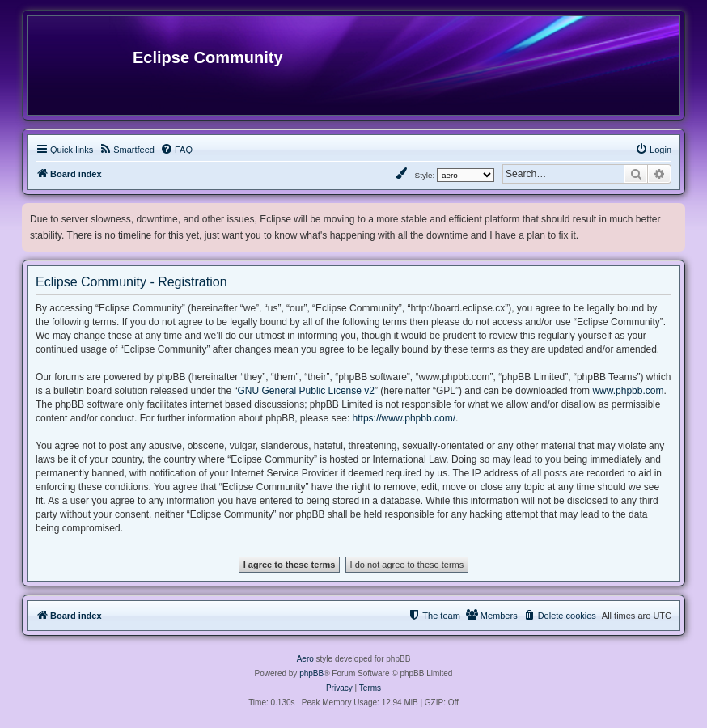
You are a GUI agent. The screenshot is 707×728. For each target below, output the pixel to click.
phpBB (311, 673)
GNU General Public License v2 (306, 391)
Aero (305, 659)
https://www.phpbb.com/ (404, 418)
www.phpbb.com (628, 391)
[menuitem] (127, 150)
